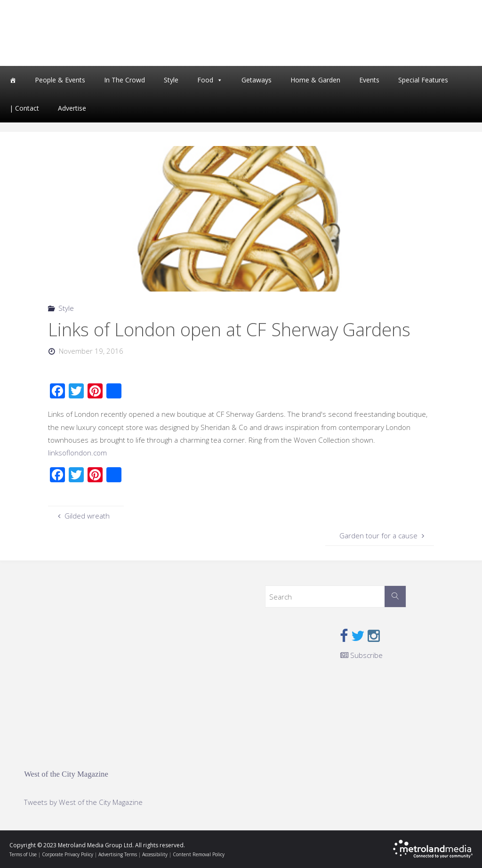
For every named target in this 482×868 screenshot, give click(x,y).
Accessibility (155, 854)
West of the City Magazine (66, 774)
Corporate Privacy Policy (68, 854)
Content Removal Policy (199, 854)
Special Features (423, 80)
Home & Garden (315, 80)
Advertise (72, 108)
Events (369, 80)
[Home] (13, 80)
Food (205, 80)
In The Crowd (125, 80)
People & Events (60, 80)
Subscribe (361, 655)
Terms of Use (23, 854)
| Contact (24, 108)
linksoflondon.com (77, 453)
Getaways (257, 80)
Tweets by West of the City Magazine (83, 802)
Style (171, 80)
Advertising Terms (118, 854)
